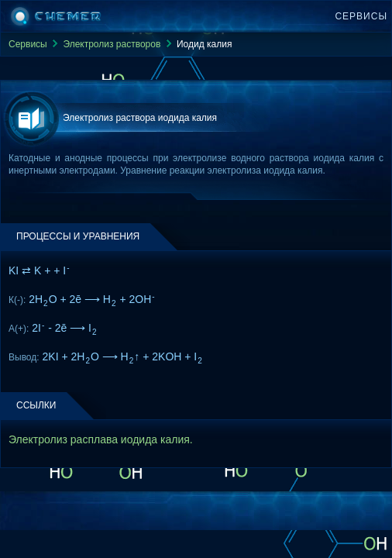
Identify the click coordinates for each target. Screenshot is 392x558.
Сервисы (361, 16)
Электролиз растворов (112, 44)
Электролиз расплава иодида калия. (101, 439)
